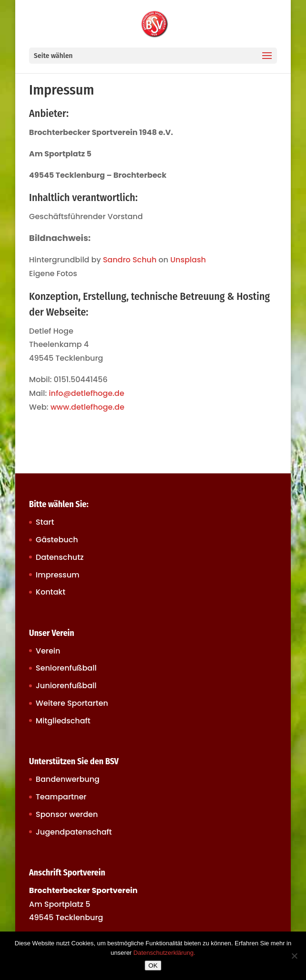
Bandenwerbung (68, 779)
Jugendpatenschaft (74, 832)
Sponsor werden (67, 814)
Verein (48, 651)
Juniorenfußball (66, 686)
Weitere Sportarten (72, 703)
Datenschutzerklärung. (164, 953)
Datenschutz (60, 557)
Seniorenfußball (66, 668)
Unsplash (188, 260)
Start (45, 522)
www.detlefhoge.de (87, 407)
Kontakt (50, 592)
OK (153, 966)
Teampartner (61, 797)
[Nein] (294, 956)
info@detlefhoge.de (87, 393)
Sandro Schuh (130, 260)
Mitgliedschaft (63, 721)
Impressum (58, 575)
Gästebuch (57, 540)
